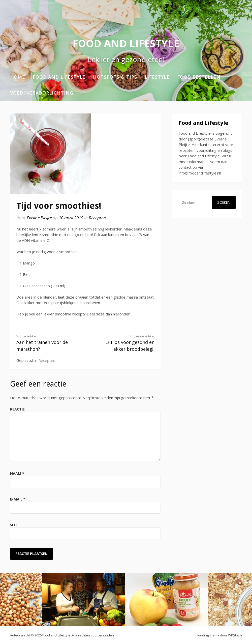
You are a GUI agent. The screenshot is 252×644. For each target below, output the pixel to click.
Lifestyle (157, 77)
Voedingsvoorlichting (42, 93)
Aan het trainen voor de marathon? (48, 343)
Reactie (17, 409)
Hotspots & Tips (115, 77)
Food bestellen (199, 77)
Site (14, 525)
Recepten (97, 218)
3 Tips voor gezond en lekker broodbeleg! (123, 343)
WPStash (235, 635)
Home (18, 77)
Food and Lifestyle (126, 43)
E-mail (18, 499)
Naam (17, 473)
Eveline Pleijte (39, 218)
